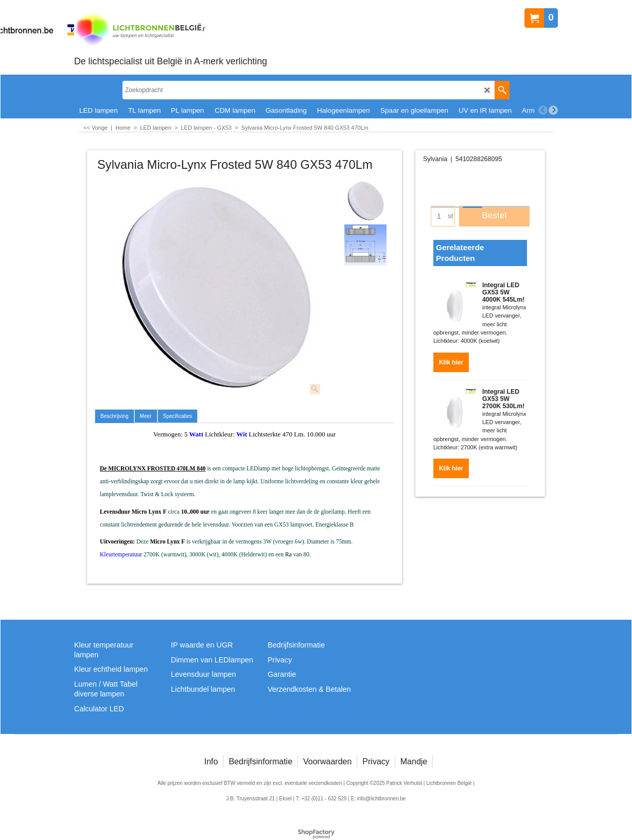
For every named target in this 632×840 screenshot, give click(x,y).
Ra (288, 555)
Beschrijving (115, 416)
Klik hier (451, 362)
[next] (553, 110)
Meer (146, 416)
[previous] (543, 110)
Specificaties (178, 416)
